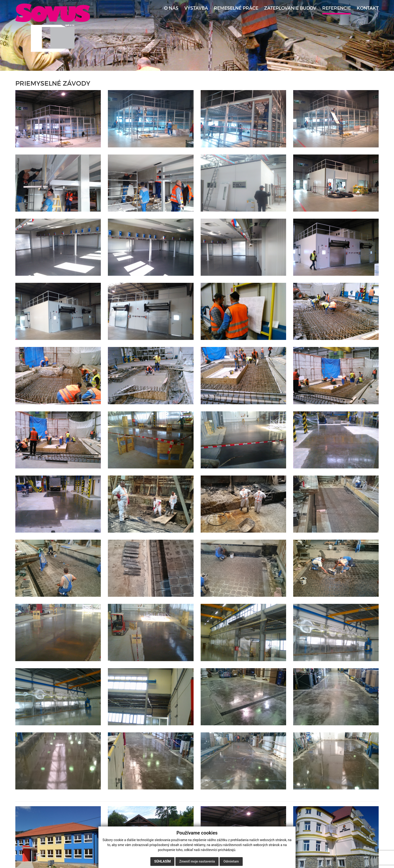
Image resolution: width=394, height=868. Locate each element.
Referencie (337, 8)
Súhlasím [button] (162, 861)
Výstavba (196, 8)
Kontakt (368, 8)
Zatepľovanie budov (290, 8)
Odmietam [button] (231, 861)
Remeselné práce (236, 8)
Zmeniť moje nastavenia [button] (197, 861)
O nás (171, 8)
